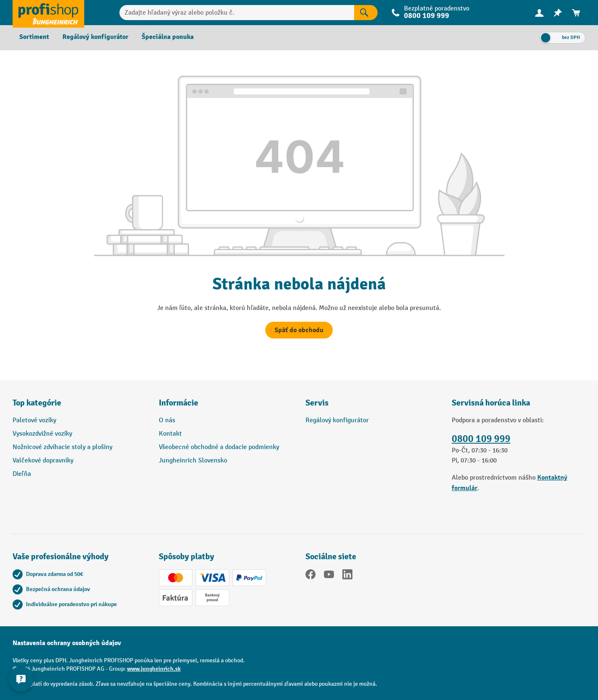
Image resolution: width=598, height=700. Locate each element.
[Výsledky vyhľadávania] (366, 13)
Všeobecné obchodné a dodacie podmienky (219, 447)
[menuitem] (539, 13)
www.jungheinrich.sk (154, 669)
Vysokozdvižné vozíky (42, 434)
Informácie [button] (179, 403)
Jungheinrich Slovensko (193, 461)
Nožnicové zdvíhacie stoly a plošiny (62, 447)
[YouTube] (329, 576)
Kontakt (170, 434)
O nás (167, 420)
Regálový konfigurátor (337, 420)
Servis (317, 403)
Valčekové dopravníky (43, 461)
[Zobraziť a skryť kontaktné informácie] (21, 679)
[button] (372, 406)
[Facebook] (311, 576)
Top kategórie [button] (37, 403)
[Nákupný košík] (576, 13)
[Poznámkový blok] (558, 13)
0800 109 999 (427, 16)
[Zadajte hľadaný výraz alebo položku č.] (237, 13)
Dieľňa (22, 474)
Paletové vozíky (34, 420)
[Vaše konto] (539, 13)
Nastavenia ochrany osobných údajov (67, 643)
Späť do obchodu (299, 330)
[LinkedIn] (347, 576)
